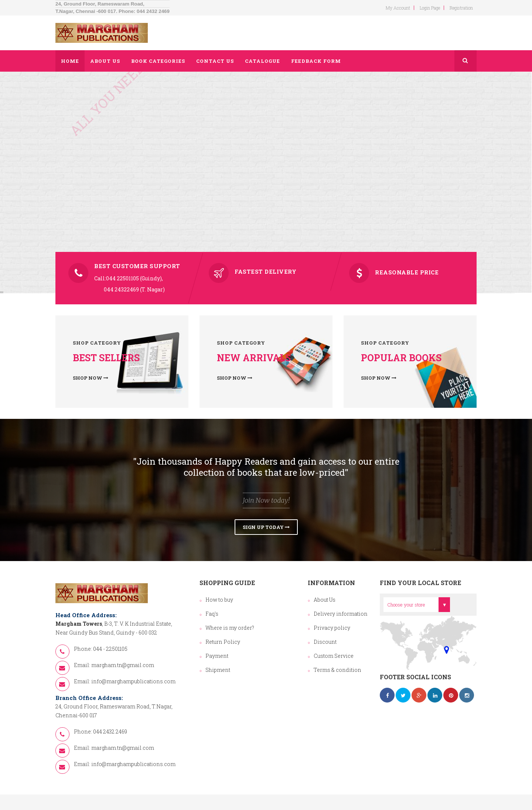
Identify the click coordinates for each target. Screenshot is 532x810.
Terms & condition (337, 670)
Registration (461, 8)
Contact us (215, 61)
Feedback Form (316, 61)
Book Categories (158, 61)
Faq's (212, 614)
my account (398, 8)
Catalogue (262, 61)
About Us (325, 600)
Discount (325, 642)
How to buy (219, 600)
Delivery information (341, 614)
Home (70, 61)
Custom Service (334, 656)
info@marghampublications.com (133, 681)
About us (105, 61)
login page (430, 8)
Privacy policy (332, 628)
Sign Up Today (266, 527)
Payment (217, 656)
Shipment (218, 670)
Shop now (91, 378)
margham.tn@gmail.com (123, 665)
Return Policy (223, 642)
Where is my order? (230, 628)
